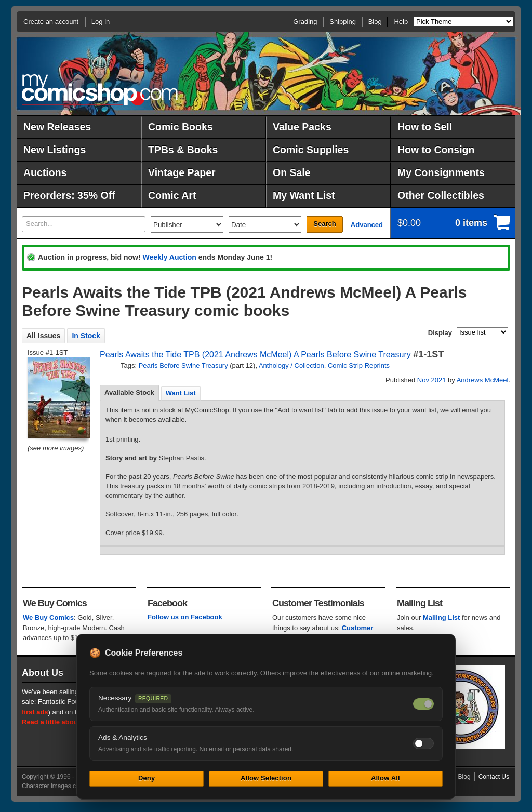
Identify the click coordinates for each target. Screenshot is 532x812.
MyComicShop (100, 90)
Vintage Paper (182, 172)
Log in (101, 22)
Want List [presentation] (181, 393)
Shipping (343, 22)
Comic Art (172, 195)
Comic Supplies (311, 150)
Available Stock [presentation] (129, 392)
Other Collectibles (441, 195)
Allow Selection (266, 778)
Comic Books (181, 127)
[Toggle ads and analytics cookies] (423, 743)
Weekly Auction (169, 257)
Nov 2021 (432, 380)
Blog (375, 22)
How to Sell (425, 127)
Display (440, 333)
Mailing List (442, 617)
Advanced (367, 225)
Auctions (45, 172)
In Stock (86, 336)
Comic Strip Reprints (359, 365)
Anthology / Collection (291, 365)
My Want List (304, 195)
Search (324, 224)
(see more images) (56, 448)
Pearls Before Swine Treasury (183, 365)
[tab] (129, 393)
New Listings (55, 150)
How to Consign (436, 150)
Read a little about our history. (70, 722)
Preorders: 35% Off (69, 195)
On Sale (292, 172)
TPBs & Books (183, 150)
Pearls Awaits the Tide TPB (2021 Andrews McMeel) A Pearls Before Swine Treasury (255, 355)
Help (401, 22)
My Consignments (441, 172)
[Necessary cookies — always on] (423, 704)
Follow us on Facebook (185, 617)
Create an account (51, 22)
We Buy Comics (48, 617)
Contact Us (494, 777)
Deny (147, 778)
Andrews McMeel (483, 380)
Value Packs (302, 127)
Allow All (385, 778)
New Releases (57, 127)
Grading (305, 22)
